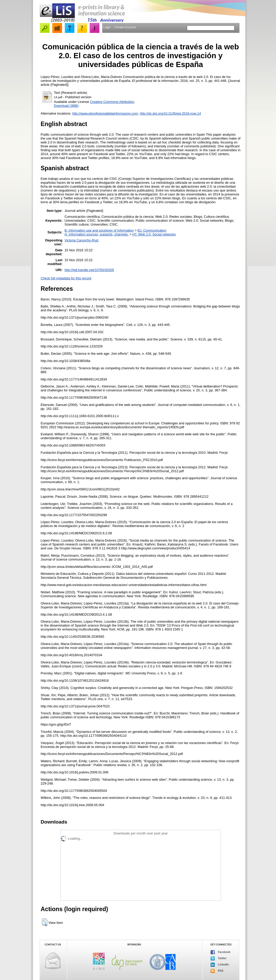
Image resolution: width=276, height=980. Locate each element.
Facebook (221, 952)
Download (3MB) (66, 106)
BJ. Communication (152, 230)
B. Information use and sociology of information (99, 230)
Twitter (219, 958)
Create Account (125, 27)
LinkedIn (220, 965)
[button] (45, 922)
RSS (217, 971)
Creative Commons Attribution (112, 102)
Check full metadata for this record (66, 278)
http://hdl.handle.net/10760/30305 (89, 270)
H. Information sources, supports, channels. (96, 234)
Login (107, 27)
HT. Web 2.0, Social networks (154, 234)
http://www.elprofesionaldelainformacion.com (105, 113)
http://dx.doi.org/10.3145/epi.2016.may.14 (170, 113)
